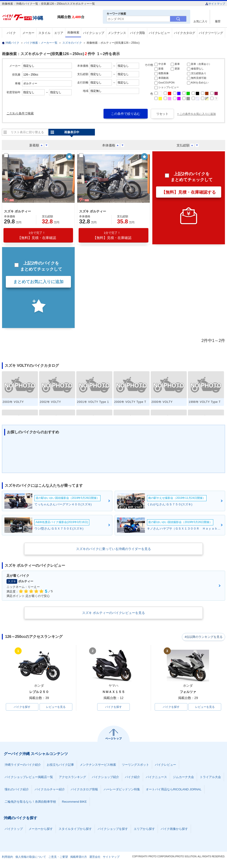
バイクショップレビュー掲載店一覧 (29, 777)
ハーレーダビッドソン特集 (122, 790)
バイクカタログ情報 (84, 790)
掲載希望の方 (79, 857)
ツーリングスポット (135, 765)
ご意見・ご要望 (58, 857)
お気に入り (200, 21)
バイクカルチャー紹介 (50, 790)
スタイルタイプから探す (75, 829)
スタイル (44, 33)
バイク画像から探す (174, 829)
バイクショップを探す (113, 829)
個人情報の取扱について (31, 857)
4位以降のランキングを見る (204, 637)
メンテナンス (117, 33)
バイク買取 (138, 33)
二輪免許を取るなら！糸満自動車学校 (30, 802)
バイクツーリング (211, 33)
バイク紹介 (132, 777)
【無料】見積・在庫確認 (37, 235)
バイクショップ (94, 33)
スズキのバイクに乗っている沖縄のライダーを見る (113, 549)
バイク (11, 33)
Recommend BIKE (74, 802)
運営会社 (95, 857)
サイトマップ (215, 4)
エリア (59, 33)
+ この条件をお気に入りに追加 (197, 114)
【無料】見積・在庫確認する (189, 192)
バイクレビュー (159, 33)
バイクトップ (14, 829)
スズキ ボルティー (17, 211)
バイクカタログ (185, 33)
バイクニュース (156, 777)
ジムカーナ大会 (183, 777)
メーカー (28, 33)
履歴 (218, 21)
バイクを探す (22, 707)
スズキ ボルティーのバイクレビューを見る (113, 613)
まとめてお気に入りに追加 (38, 282)
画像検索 (73, 32)
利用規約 (7, 857)
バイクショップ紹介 (105, 777)
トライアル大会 (210, 777)
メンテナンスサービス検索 (98, 765)
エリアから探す (144, 829)
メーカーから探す (41, 829)
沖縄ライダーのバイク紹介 (23, 765)
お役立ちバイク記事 (60, 765)
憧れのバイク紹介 (17, 790)
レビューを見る (56, 707)
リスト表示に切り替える (27, 132)
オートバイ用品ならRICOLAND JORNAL (174, 790)
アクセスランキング (72, 777)
